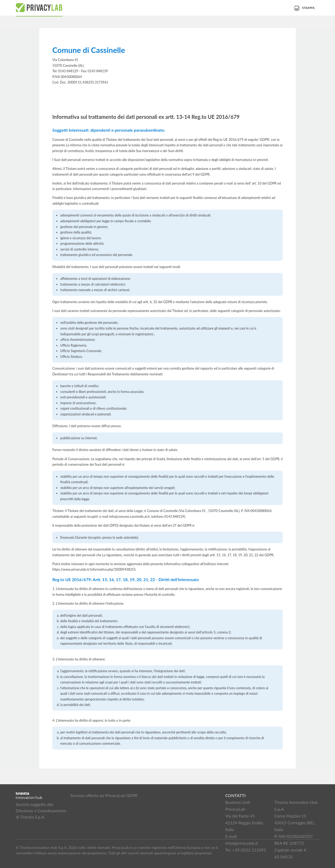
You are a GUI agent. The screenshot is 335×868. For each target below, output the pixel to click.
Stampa (304, 8)
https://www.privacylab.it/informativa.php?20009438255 (94, 569)
